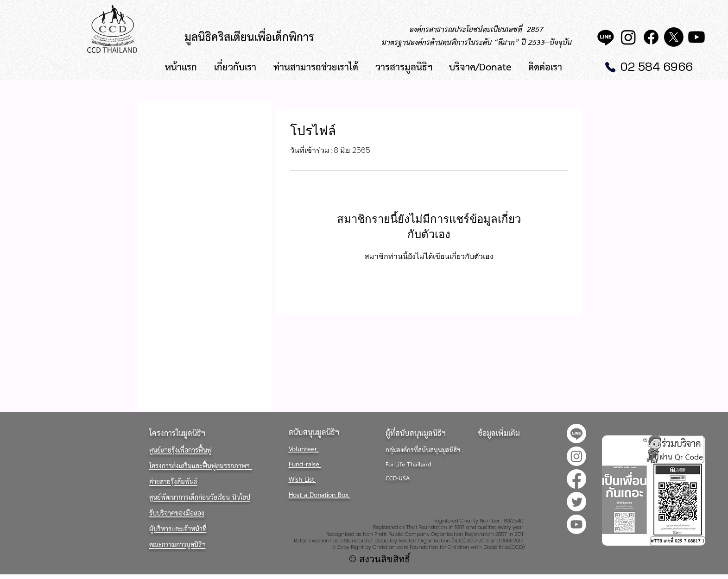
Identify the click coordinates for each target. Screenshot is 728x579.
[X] (674, 37)
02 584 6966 (656, 67)
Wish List (302, 480)
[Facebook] (651, 37)
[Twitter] (576, 502)
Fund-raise (305, 465)
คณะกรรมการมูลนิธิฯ (177, 545)
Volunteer (304, 450)
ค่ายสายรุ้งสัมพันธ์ (173, 482)
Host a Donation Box (320, 495)
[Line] (606, 37)
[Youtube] (696, 37)
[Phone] (610, 67)
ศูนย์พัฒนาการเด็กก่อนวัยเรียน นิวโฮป (200, 498)
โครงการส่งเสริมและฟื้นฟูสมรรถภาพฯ (201, 466)
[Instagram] (628, 37)
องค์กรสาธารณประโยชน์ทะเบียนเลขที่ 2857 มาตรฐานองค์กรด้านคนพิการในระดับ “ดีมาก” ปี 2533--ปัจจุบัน (477, 36)
